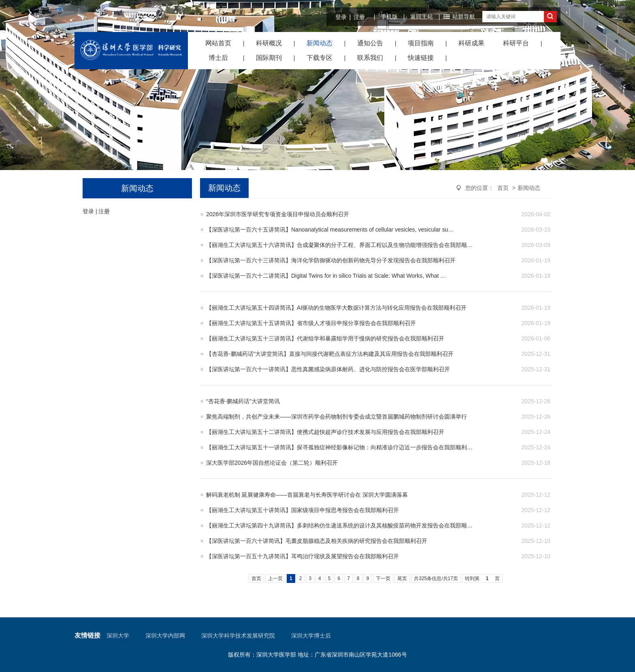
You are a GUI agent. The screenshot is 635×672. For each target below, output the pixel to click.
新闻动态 (320, 43)
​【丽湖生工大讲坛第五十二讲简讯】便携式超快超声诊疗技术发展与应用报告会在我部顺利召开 (325, 432)
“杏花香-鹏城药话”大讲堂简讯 (243, 401)
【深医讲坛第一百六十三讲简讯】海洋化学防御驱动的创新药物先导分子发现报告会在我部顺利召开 (331, 260)
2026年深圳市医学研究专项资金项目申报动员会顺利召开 (278, 214)
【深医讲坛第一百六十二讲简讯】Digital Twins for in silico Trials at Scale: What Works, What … (326, 276)
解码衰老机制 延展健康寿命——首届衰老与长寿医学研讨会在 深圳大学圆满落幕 (307, 495)
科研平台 (516, 43)
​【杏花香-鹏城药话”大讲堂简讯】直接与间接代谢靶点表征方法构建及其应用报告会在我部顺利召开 (330, 354)
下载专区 (320, 58)
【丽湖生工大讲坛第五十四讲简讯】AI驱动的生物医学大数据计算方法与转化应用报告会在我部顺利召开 (336, 308)
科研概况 (269, 43)
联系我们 (370, 58)
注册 (359, 17)
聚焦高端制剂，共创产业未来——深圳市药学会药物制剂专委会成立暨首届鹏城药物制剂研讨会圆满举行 (337, 417)
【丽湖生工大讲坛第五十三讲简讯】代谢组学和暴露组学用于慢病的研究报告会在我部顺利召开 (325, 338)
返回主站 (422, 17)
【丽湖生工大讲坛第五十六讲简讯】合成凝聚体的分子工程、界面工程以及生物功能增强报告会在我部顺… (339, 245)
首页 (503, 188)
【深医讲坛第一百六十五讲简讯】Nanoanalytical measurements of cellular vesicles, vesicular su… (330, 230)
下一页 (383, 578)
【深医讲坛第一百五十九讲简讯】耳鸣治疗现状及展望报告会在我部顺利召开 (303, 556)
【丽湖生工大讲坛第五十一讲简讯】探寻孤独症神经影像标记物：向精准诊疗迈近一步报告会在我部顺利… (339, 447)
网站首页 (218, 43)
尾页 (402, 578)
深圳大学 (118, 636)
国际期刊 (269, 58)
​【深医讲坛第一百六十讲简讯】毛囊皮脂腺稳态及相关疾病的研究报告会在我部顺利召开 (317, 541)
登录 (341, 17)
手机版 (389, 17)
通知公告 (370, 43)
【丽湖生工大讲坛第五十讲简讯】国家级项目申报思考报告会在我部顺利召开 (303, 510)
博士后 (218, 58)
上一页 (275, 578)
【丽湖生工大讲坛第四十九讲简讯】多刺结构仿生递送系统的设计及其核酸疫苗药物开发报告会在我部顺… (339, 525)
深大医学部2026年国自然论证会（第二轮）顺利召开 (272, 463)
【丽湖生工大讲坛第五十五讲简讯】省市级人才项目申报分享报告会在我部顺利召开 (311, 323)
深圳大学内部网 (165, 636)
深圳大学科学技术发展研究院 (238, 636)
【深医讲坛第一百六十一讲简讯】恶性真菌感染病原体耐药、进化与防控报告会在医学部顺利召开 (328, 369)
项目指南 (421, 43)
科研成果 (471, 43)
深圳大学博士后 (311, 636)
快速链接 (421, 58)
